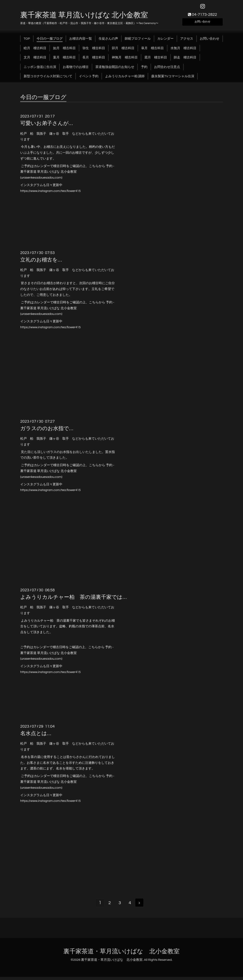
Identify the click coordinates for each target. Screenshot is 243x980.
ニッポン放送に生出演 (40, 69)
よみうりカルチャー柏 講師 (125, 79)
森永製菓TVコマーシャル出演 (173, 79)
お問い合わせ (202, 23)
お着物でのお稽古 (76, 69)
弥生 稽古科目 (94, 51)
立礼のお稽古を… (41, 262)
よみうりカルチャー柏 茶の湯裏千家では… (73, 600)
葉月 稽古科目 (64, 60)
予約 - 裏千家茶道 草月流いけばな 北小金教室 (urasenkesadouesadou (67, 174)
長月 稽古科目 (94, 60)
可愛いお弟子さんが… (46, 126)
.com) (58, 180)
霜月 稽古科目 (156, 60)
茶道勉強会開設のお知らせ (115, 69)
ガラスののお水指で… (47, 431)
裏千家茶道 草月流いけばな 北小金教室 (84, 18)
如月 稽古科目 (64, 51)
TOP (27, 41)
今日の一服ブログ (50, 41)
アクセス (187, 41)
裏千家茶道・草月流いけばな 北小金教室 (122, 954)
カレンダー (165, 41)
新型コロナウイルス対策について (48, 79)
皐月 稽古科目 (152, 51)
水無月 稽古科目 (183, 51)
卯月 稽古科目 (123, 51)
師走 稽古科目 (185, 60)
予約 (144, 69)
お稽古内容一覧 (81, 41)
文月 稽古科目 (35, 60)
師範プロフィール (138, 41)
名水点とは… (36, 736)
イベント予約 (89, 79)
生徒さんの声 (108, 41)
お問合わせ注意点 (167, 69)
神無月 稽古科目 (125, 60)
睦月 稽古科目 (35, 51)
